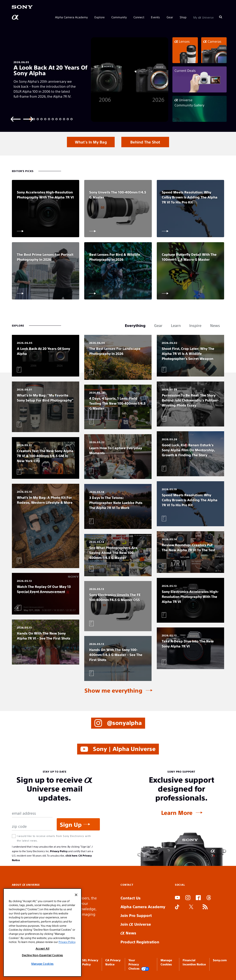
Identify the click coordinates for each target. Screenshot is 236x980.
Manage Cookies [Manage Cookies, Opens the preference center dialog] (42, 964)
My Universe (203, 17)
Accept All (43, 948)
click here (71, 855)
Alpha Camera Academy (71, 17)
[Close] (76, 895)
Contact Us (131, 898)
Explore (100, 17)
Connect (139, 17)
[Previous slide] (16, 119)
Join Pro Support (136, 915)
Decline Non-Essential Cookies (42, 955)
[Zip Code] (32, 826)
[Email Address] (32, 813)
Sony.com (220, 960)
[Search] (221, 17)
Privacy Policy (59, 851)
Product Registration (140, 942)
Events (155, 17)
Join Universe (136, 924)
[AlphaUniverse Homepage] (16, 17)
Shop (183, 17)
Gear (170, 17)
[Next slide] (28, 119)
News (128, 933)
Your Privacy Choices (139, 964)
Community (119, 17)
